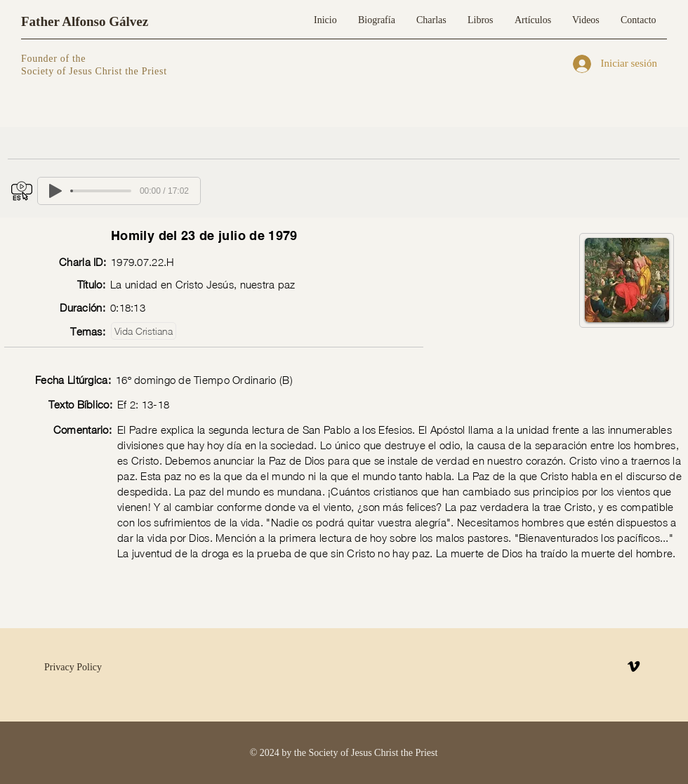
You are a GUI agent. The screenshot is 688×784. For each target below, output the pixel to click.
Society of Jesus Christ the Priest (94, 71)
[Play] (55, 191)
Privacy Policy (73, 667)
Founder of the (55, 59)
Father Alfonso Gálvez (85, 21)
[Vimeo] (634, 666)
